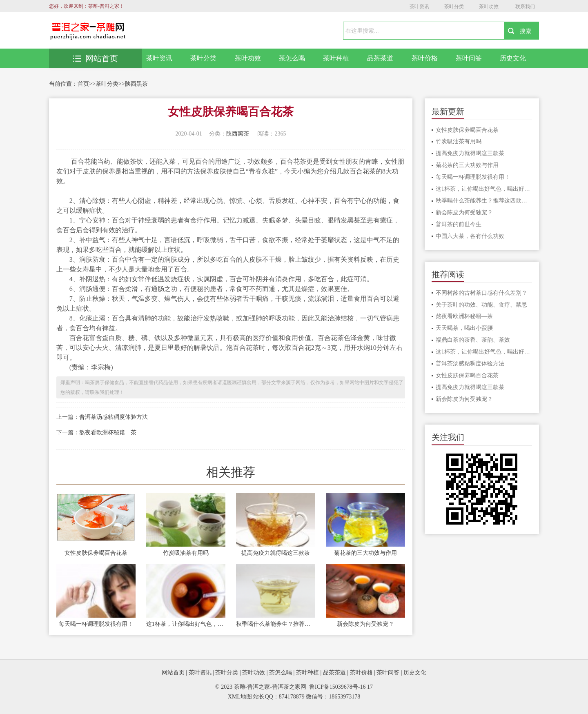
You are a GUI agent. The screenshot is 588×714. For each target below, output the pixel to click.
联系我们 (525, 7)
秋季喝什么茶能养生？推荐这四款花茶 (276, 624)
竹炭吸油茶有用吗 (186, 553)
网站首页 (96, 58)
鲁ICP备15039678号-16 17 (341, 687)
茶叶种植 (336, 58)
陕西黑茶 (136, 84)
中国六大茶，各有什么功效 (470, 236)
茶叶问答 (469, 58)
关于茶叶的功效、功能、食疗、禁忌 (481, 305)
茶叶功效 (489, 7)
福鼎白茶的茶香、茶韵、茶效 (473, 340)
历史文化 (513, 58)
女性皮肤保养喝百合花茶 (96, 553)
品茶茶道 (380, 58)
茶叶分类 (454, 7)
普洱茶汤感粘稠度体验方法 (114, 417)
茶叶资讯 (419, 7)
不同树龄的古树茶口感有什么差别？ (481, 293)
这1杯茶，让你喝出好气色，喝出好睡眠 (186, 624)
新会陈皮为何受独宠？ (365, 624)
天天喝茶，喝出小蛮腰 (464, 328)
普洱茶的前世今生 (459, 224)
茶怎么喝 (292, 58)
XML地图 (240, 697)
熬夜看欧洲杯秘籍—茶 (108, 433)
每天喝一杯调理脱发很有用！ (96, 624)
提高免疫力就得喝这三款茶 (276, 553)
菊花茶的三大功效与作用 (365, 553)
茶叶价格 (425, 58)
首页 (83, 84)
